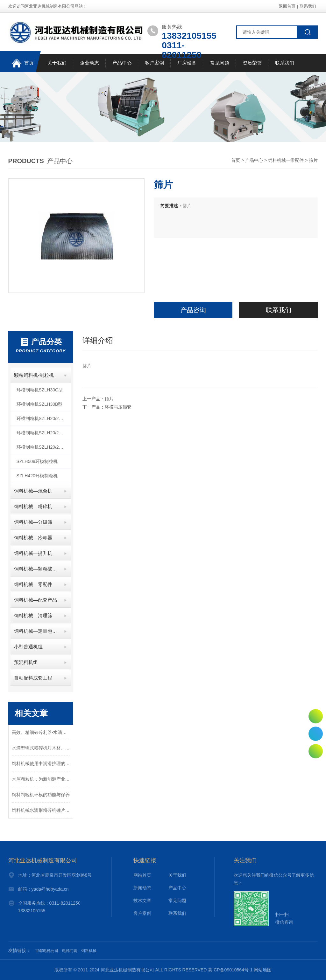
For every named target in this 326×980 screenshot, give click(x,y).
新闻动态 (142, 888)
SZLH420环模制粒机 (37, 476)
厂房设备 (187, 63)
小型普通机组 (28, 647)
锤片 (109, 399)
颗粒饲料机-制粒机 (34, 375)
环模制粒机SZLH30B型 (40, 404)
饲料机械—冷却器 (33, 538)
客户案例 (154, 63)
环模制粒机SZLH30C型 (40, 390)
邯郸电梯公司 (47, 951)
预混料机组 (26, 662)
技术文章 (142, 901)
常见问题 (220, 63)
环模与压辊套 (118, 407)
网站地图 (263, 970)
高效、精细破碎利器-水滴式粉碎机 (41, 732)
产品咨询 (193, 310)
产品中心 (122, 63)
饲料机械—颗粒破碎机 (36, 569)
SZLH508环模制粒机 (37, 461)
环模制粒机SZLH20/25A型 (43, 447)
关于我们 (57, 63)
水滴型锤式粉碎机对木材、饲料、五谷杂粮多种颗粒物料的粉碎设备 (41, 748)
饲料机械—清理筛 (33, 615)
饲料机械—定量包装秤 (36, 631)
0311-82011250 (316, 734)
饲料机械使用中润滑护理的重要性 (41, 763)
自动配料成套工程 (33, 678)
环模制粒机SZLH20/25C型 (43, 418)
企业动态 (89, 63)
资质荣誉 (252, 63)
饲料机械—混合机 (33, 491)
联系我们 (308, 6)
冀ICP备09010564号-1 (230, 970)
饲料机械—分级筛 (33, 522)
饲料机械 (89, 951)
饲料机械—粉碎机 (33, 506)
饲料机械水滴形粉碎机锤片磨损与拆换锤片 (41, 810)
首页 (23, 63)
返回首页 (287, 6)
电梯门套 (70, 951)
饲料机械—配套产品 (35, 600)
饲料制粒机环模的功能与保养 (41, 795)
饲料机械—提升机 (33, 553)
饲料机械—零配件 (286, 160)
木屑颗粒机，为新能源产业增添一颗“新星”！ (41, 779)
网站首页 (142, 875)
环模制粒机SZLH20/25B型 (43, 433)
